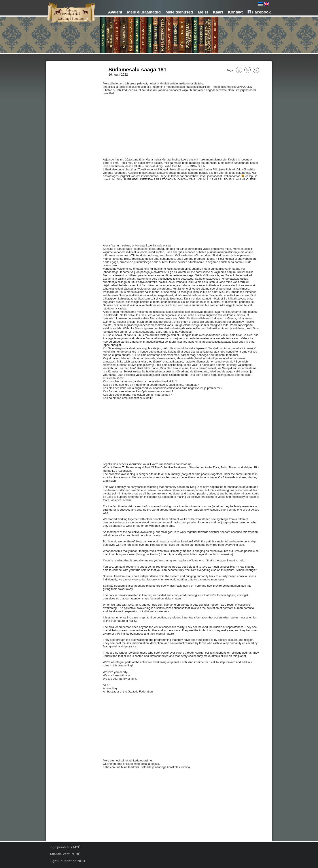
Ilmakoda (62, 117)
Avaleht (115, 12)
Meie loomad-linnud (69, 86)
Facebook (259, 12)
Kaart (218, 12)
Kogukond (63, 89)
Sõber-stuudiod (66, 101)
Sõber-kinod (64, 105)
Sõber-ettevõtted (67, 98)
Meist (203, 12)
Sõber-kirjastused (67, 95)
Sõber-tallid (64, 92)
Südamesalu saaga (68, 111)
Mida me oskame (67, 114)
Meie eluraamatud (144, 12)
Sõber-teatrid (65, 108)
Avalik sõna (64, 67)
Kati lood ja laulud (67, 83)
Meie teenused (179, 12)
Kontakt (235, 12)
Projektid (62, 77)
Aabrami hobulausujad (70, 71)
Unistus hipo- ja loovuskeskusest (64, 122)
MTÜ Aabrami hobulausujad (73, 74)
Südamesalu (64, 80)
